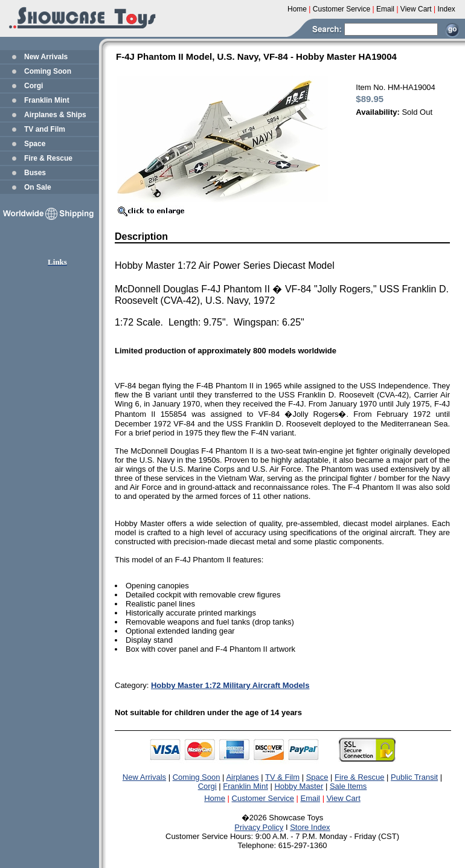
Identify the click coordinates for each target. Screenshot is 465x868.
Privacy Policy (259, 827)
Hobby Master (299, 786)
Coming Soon (48, 71)
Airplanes (242, 777)
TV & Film (282, 777)
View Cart (344, 798)
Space (35, 144)
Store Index (310, 827)
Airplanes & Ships (55, 115)
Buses (35, 173)
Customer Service (263, 798)
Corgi (34, 86)
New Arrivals (46, 57)
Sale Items (348, 786)
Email (311, 798)
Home (215, 798)
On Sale (38, 187)
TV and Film (45, 129)
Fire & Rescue (48, 158)
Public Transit (414, 777)
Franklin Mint (47, 100)
